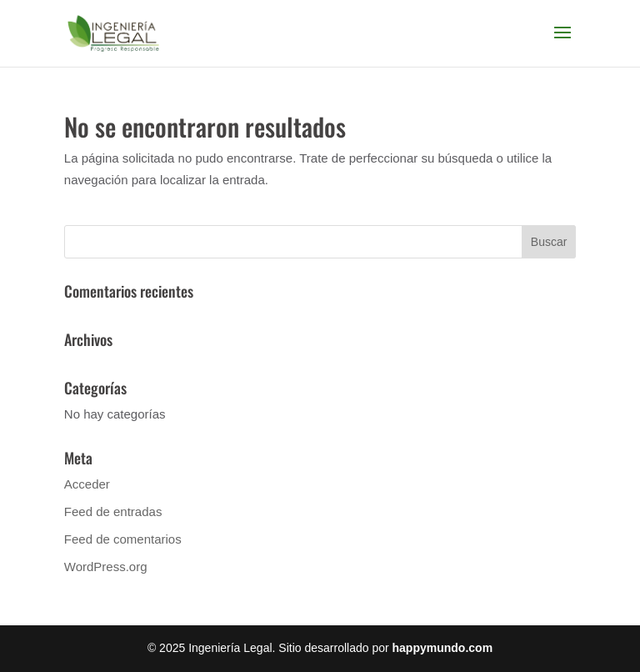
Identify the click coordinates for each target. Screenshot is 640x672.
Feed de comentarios (123, 539)
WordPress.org (106, 567)
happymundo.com (443, 648)
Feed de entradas (113, 512)
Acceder (87, 484)
